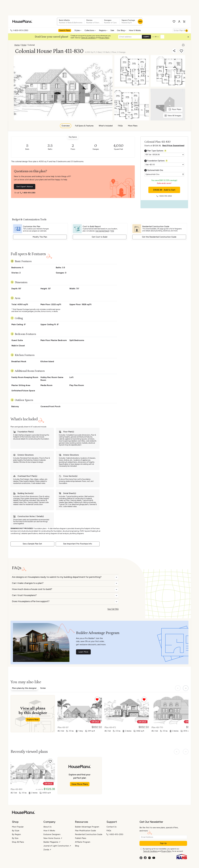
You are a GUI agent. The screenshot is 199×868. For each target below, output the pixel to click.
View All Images (173, 116)
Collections (90, 30)
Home (17, 45)
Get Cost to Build (99, 237)
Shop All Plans (18, 842)
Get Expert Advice (25, 187)
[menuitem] (65, 31)
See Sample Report (102, 231)
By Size (15, 838)
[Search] (187, 31)
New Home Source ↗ (53, 838)
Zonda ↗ (47, 850)
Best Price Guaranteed (173, 146)
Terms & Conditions (88, 38)
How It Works (135, 30)
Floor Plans (175, 109)
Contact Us (111, 827)
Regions (103, 30)
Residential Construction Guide (89, 834)
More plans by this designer (24, 688)
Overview (66, 126)
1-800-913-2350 (19, 30)
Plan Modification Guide (85, 831)
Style (24, 45)
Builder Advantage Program (87, 827)
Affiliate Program (83, 842)
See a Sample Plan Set (32, 544)
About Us (47, 827)
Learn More (83, 652)
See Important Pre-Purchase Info (78, 544)
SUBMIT (146, 37)
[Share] (174, 51)
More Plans (133, 126)
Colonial (31, 45)
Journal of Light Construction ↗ (57, 846)
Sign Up (163, 843)
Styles (78, 30)
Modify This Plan (40, 237)
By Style (16, 831)
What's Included (106, 126)
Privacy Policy (104, 38)
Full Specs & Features (84, 126)
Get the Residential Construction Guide (159, 237)
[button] (189, 38)
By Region (16, 834)
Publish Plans (81, 838)
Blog (77, 846)
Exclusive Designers (52, 834)
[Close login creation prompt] (189, 38)
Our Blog (122, 30)
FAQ (112, 231)
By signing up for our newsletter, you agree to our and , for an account (163, 850)
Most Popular (18, 827)
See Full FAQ (113, 609)
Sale (112, 30)
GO (140, 22)
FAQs (120, 126)
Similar (43, 688)
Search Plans (65, 30)
